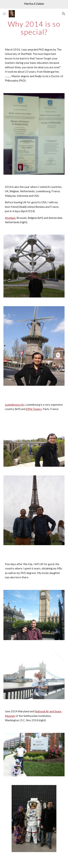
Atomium (10, 218)
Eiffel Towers (34, 409)
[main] (34, 28)
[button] (4, 14)
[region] (34, 4)
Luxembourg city (15, 405)
